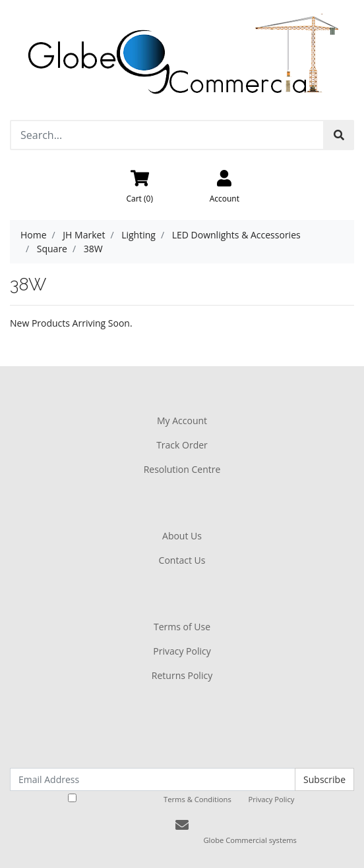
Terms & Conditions (197, 799)
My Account (182, 420)
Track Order (182, 445)
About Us (182, 536)
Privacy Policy (182, 651)
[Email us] (182, 825)
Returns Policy (182, 675)
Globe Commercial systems (250, 840)
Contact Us (182, 560)
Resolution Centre (182, 469)
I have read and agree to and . (182, 799)
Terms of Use (182, 627)
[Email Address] (153, 779)
